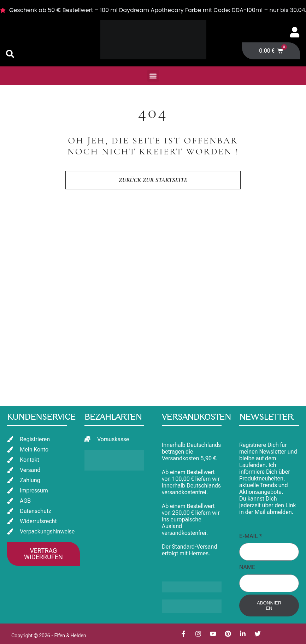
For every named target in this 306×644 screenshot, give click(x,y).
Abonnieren (269, 605)
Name (247, 567)
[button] (153, 76)
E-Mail (251, 536)
